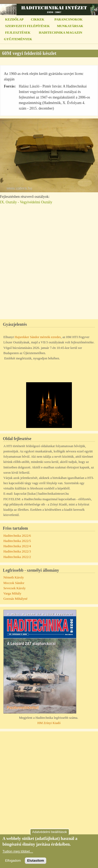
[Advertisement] (49, 259)
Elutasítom (36, 861)
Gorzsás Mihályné (15, 599)
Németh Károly (14, 577)
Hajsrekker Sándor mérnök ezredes (38, 337)
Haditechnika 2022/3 (17, 551)
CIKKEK (38, 19)
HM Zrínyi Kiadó (49, 723)
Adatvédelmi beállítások (50, 832)
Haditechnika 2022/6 (17, 536)
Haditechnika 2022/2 (17, 557)
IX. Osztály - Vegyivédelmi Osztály (26, 202)
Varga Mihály (12, 593)
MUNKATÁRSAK (70, 26)
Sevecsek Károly (15, 588)
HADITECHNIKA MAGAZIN (60, 33)
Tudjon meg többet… (18, 851)
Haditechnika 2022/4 (17, 546)
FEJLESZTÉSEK (18, 33)
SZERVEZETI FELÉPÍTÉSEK (28, 26)
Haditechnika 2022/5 (17, 541)
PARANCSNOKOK (68, 19)
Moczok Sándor (14, 583)
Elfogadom (13, 861)
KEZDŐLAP (15, 19)
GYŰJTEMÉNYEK (18, 39)
